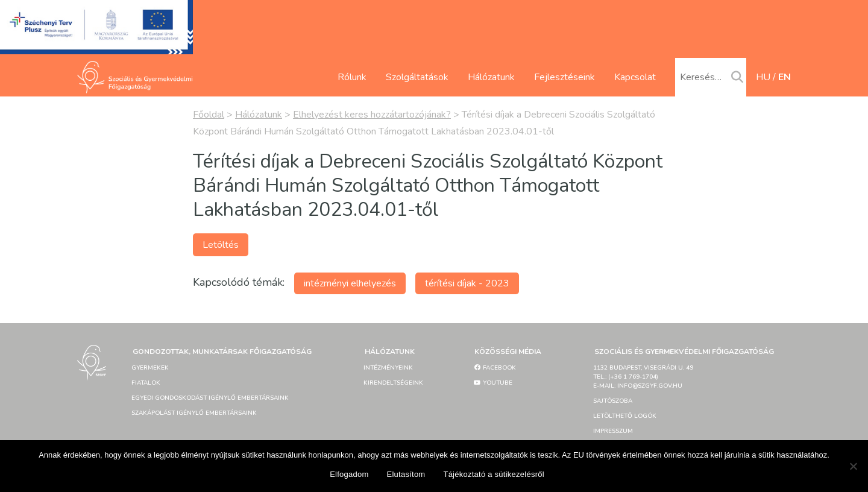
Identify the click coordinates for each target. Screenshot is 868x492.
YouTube (493, 383)
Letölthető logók (625, 416)
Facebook (495, 368)
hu (763, 77)
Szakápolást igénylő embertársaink (194, 413)
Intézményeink (388, 368)
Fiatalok (146, 383)
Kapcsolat (635, 77)
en (785, 77)
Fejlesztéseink (565, 77)
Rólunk (352, 77)
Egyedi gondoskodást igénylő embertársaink (210, 398)
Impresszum (613, 431)
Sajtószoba (613, 401)
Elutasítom (406, 474)
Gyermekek (150, 368)
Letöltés (221, 245)
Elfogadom (349, 474)
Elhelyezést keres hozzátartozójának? (372, 115)
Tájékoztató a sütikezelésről (493, 474)
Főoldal (209, 115)
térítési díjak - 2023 (467, 283)
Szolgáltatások (417, 77)
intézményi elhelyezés (350, 283)
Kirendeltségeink (393, 383)
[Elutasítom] (853, 466)
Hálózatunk (491, 77)
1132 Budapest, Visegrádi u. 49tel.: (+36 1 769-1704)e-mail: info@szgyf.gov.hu (643, 377)
